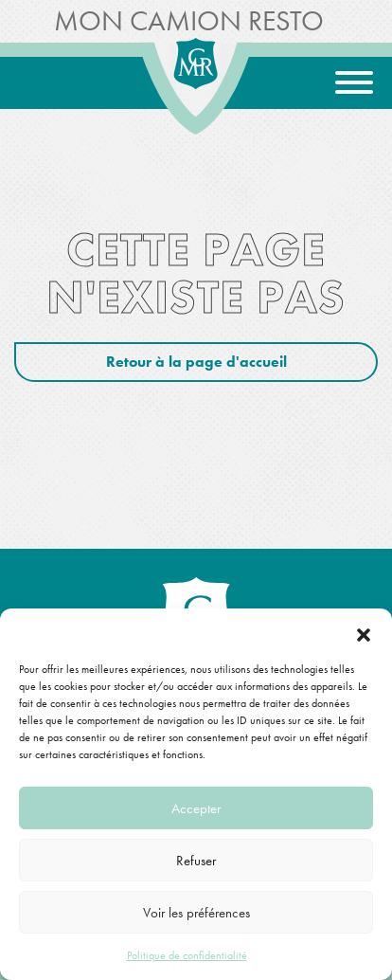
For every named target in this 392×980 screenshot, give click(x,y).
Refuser (196, 861)
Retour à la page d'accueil (196, 362)
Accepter (196, 808)
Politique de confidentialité (187, 955)
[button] (364, 632)
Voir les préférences (196, 913)
